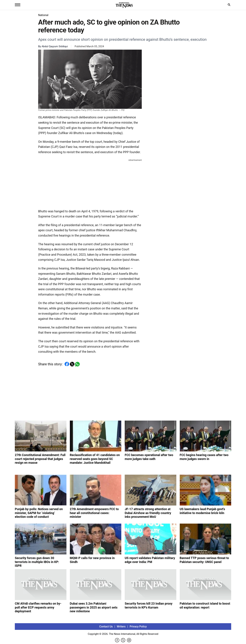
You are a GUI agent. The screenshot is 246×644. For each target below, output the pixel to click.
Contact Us (106, 627)
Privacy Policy (138, 627)
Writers (121, 627)
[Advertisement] (90, 183)
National (43, 15)
